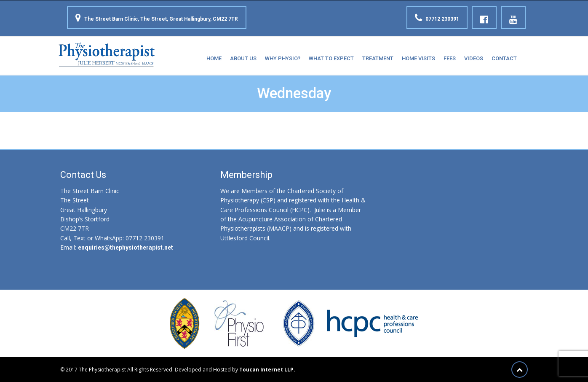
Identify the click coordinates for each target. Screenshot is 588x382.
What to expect (331, 58)
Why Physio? (283, 58)
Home (214, 58)
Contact (504, 58)
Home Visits (418, 58)
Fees (450, 58)
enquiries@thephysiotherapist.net (126, 247)
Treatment (378, 58)
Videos (474, 58)
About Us (243, 58)
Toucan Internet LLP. (267, 370)
